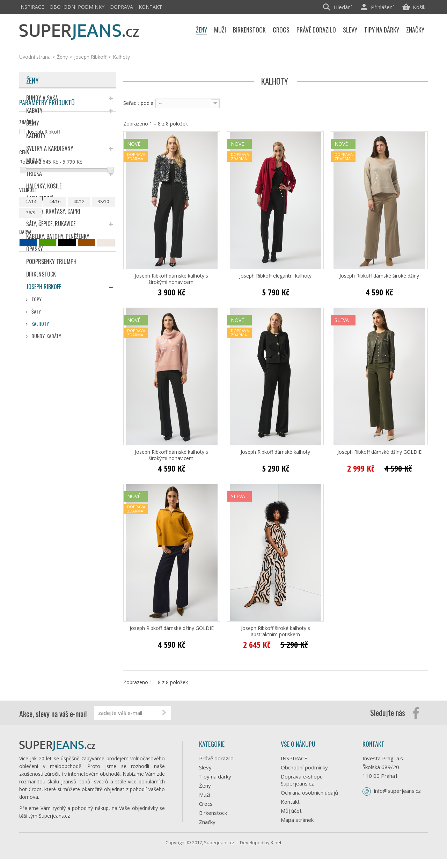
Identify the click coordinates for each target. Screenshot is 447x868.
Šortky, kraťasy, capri (53, 211)
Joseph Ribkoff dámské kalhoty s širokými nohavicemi (171, 279)
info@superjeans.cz (397, 791)
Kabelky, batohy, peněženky (58, 236)
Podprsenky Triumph (51, 261)
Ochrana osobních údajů (309, 792)
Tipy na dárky (215, 776)
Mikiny (34, 161)
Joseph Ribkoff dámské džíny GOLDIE (379, 452)
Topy (36, 299)
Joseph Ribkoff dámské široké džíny (379, 276)
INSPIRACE (32, 7)
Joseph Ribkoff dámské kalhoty (275, 452)
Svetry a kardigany (50, 148)
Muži (204, 795)
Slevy (205, 767)
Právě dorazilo (216, 758)
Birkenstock (41, 274)
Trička (34, 173)
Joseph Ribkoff (44, 287)
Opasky (35, 249)
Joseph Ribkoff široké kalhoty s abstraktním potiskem (276, 631)
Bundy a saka (42, 98)
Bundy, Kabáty (46, 336)
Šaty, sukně (40, 199)
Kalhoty (36, 136)
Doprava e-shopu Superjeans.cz (302, 780)
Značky (207, 822)
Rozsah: (28, 419)
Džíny (33, 123)
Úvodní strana (35, 57)
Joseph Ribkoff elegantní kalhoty (275, 276)
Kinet (276, 851)
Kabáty (34, 110)
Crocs (206, 804)
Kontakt (150, 7)
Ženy (32, 80)
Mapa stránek (297, 820)
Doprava (122, 7)
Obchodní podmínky (77, 7)
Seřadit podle (138, 103)
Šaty (36, 311)
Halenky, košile (44, 186)
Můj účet (291, 811)
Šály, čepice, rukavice (51, 224)
